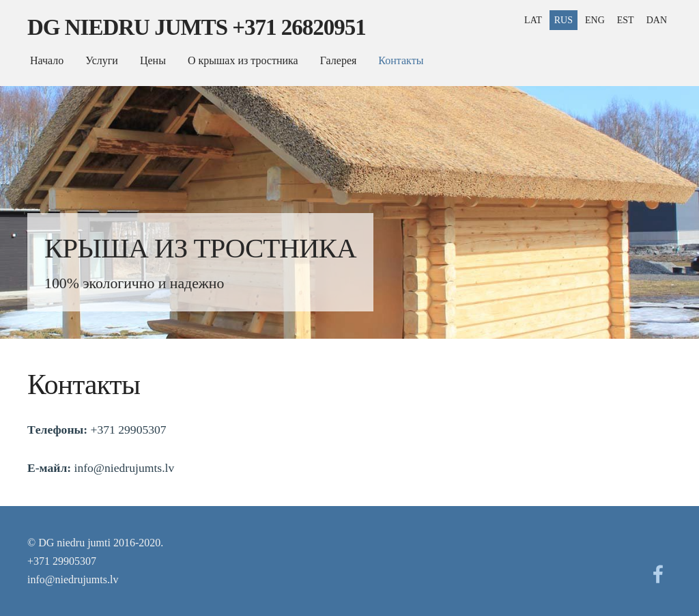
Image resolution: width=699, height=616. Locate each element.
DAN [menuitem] (657, 20)
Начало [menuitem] (47, 60)
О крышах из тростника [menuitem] (243, 60)
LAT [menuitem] (533, 20)
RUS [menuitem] (564, 20)
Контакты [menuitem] (401, 60)
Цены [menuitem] (153, 60)
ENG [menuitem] (595, 20)
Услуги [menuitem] (102, 60)
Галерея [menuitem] (339, 60)
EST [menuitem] (626, 20)
